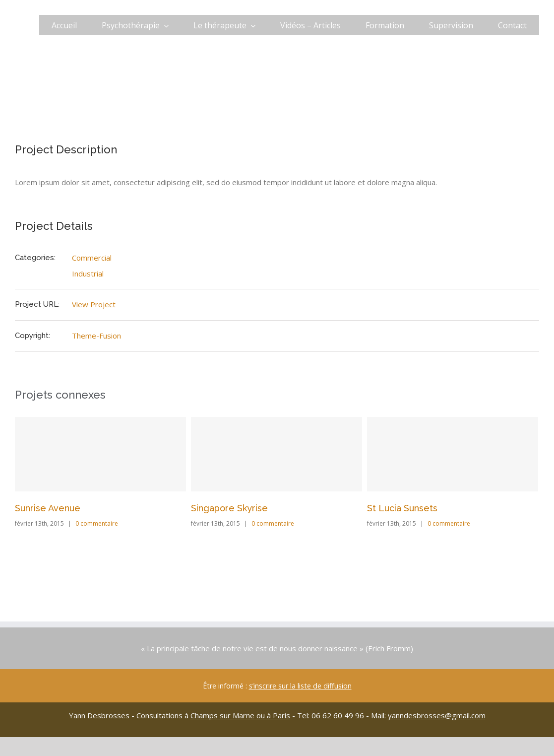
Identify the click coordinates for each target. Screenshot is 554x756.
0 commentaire (97, 523)
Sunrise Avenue (48, 508)
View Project (94, 304)
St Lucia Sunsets (402, 508)
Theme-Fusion (96, 336)
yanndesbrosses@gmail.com (437, 715)
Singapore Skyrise (229, 508)
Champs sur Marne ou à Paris (240, 715)
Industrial (88, 274)
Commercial (92, 258)
